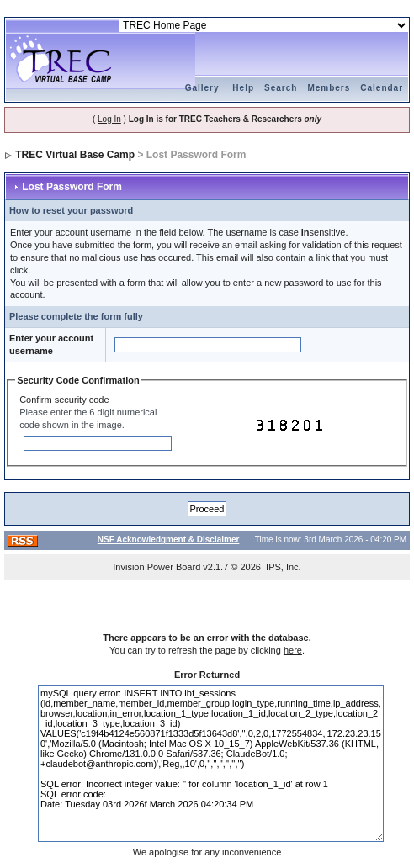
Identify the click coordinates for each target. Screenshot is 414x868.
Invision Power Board (157, 567)
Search (281, 88)
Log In (109, 119)
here (293, 650)
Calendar (382, 88)
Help (243, 88)
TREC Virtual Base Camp (75, 155)
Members (329, 88)
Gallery (202, 88)
